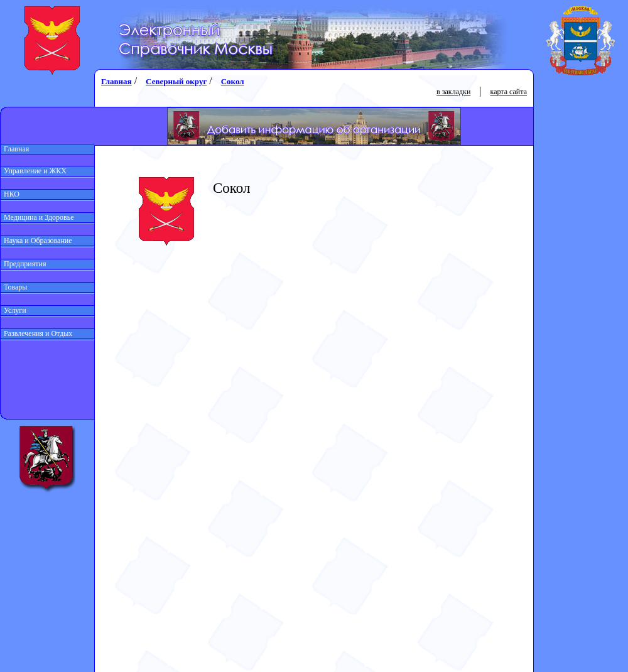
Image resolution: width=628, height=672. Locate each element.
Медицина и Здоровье (37, 217)
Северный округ (176, 81)
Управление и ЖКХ (34, 171)
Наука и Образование (36, 241)
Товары (14, 287)
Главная (15, 149)
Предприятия (24, 264)
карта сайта (509, 92)
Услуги (14, 310)
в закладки (453, 92)
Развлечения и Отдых (36, 333)
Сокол (233, 81)
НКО (10, 194)
